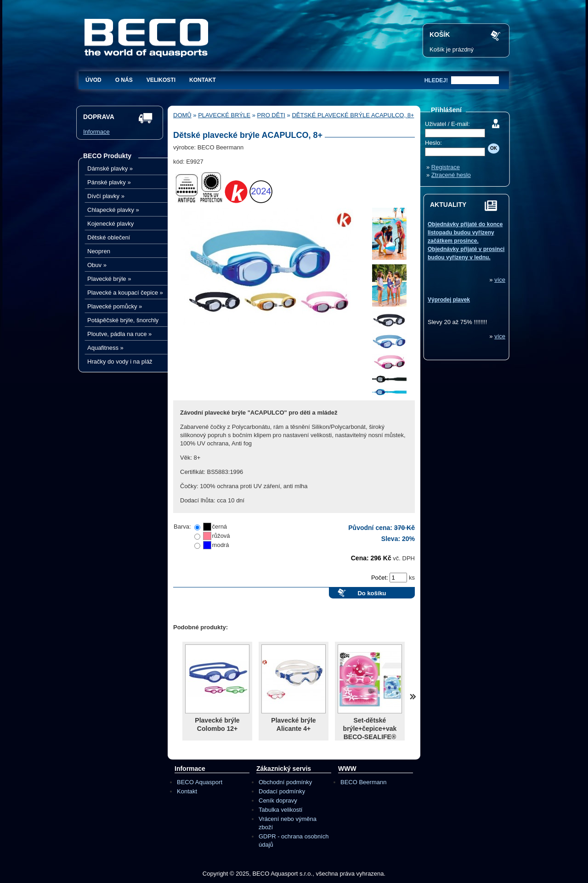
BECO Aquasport (200, 782)
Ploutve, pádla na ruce (119, 334)
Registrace (446, 167)
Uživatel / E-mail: (447, 124)
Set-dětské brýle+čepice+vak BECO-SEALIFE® (370, 729)
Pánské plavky (109, 182)
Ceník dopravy (278, 800)
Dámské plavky (110, 168)
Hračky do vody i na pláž (120, 362)
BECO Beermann (363, 782)
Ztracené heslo (451, 175)
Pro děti (271, 115)
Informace (96, 132)
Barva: (182, 527)
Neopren (99, 251)
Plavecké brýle (109, 279)
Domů (182, 115)
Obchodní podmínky (285, 782)
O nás (124, 80)
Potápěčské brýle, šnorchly (123, 320)
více (500, 280)
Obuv (97, 265)
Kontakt (203, 80)
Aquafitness (105, 348)
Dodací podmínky (282, 791)
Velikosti (161, 80)
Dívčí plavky (106, 196)
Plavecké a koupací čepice (125, 293)
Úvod (93, 80)
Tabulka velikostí (280, 810)
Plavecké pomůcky (115, 306)
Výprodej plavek (449, 300)
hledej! (436, 80)
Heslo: (433, 143)
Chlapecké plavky (113, 210)
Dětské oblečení (109, 237)
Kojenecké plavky (110, 224)
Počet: (380, 578)
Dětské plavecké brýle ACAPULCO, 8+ (353, 115)
